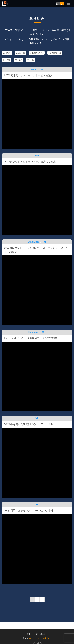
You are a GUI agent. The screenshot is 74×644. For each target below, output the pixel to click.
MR (44, 332)
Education (33, 242)
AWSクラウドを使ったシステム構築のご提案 (30, 162)
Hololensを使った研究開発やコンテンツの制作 (31, 338)
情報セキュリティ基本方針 (37, 634)
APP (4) (7, 53)
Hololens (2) (55, 53)
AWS (33, 69)
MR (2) (18, 60)
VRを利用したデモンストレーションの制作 (29, 511)
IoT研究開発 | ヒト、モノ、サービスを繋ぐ (29, 75)
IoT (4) (7, 60)
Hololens (33, 332)
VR (37, 418)
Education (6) (37, 53)
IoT (42, 69)
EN (58, 4)
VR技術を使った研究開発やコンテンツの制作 (30, 424)
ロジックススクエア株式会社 (40, 638)
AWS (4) (21, 53)
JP (62, 4)
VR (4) (30, 60)
